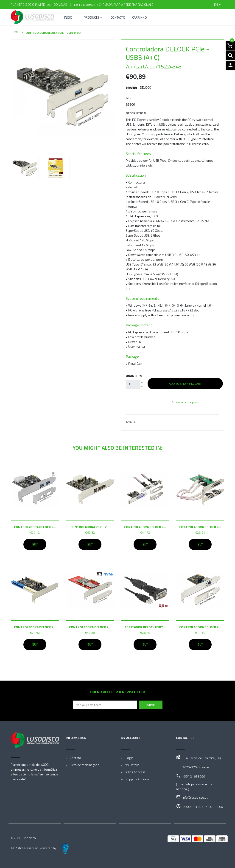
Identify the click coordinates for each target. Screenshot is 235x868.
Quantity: (134, 376)
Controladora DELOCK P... (35, 527)
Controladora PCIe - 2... (90, 527)
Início (68, 18)
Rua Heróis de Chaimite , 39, (202, 758)
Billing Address (135, 772)
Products (91, 18)
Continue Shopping (185, 402)
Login (129, 758)
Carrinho (140, 18)
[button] (217, 5)
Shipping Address (137, 779)
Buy (35, 544)
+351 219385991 (84, 5)
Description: (136, 113)
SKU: (129, 98)
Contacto (118, 18)
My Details (132, 765)
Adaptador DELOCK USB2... (145, 627)
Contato (75, 758)
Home (15, 32)
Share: (131, 421)
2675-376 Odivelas (196, 767)
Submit (151, 705)
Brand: (131, 87)
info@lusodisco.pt (195, 798)
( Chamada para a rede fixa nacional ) (124, 5)
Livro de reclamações (84, 765)
